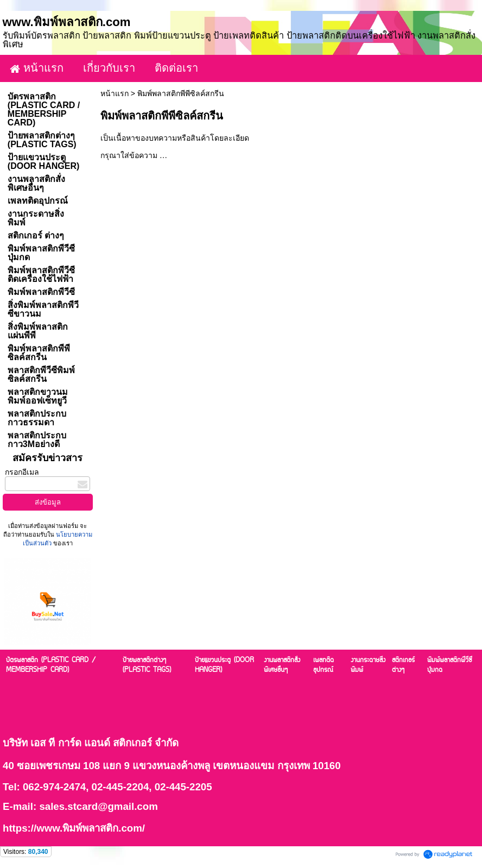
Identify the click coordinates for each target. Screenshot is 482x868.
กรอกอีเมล (22, 472)
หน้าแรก (115, 93)
